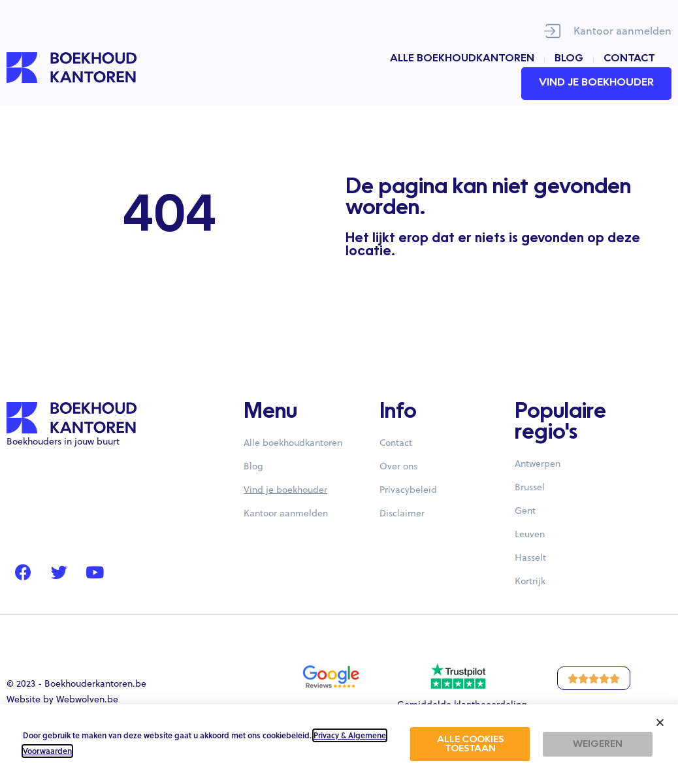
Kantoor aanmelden (622, 31)
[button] (660, 722)
